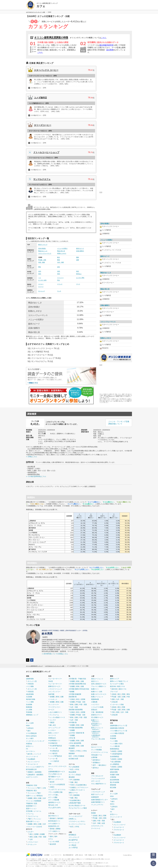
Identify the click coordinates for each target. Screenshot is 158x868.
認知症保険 (114, 772)
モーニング (41, 291)
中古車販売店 (53, 743)
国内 (51, 836)
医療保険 (29, 707)
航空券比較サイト (54, 821)
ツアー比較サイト (54, 831)
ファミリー (60, 278)
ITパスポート (81, 790)
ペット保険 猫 (115, 746)
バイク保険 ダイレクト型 (119, 731)
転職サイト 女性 (97, 692)
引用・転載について (90, 855)
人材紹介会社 (96, 732)
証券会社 (31, 728)
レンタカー (52, 730)
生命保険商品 (115, 756)
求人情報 (101, 855)
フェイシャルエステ (98, 778)
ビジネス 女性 (42, 280)
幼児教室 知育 (73, 759)
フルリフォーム (33, 816)
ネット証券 (30, 723)
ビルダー (31, 832)
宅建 (72, 782)
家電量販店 (72, 835)
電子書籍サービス (54, 777)
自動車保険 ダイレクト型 (119, 726)
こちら (104, 38)
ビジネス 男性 (80, 278)
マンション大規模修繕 (34, 801)
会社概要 (47, 855)
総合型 (52, 782)
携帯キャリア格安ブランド (119, 681)
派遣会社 (94, 710)
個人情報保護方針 (68, 855)
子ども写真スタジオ (55, 774)
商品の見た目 (61, 251)
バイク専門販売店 (56, 756)
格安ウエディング (97, 794)
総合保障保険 (115, 780)
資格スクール (73, 793)
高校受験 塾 (73, 697)
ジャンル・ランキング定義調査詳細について (119, 423)
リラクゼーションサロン (77, 821)
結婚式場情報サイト (98, 802)
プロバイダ (114, 692)
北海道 (72, 699)
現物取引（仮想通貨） (35, 772)
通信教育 (72, 748)
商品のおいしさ (43, 251)
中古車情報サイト (54, 741)
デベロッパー (32, 844)
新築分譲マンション (33, 821)
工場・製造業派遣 (97, 712)
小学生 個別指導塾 (75, 743)
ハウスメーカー (33, 842)
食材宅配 (51, 694)
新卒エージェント (97, 728)
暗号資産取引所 (31, 769)
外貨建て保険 (115, 775)
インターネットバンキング (35, 741)
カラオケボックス (97, 826)
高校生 (72, 751)
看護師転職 (95, 699)
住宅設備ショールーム (34, 811)
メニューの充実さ (62, 248)
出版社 (52, 787)
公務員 (72, 790)
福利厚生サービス (54, 802)
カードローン (31, 751)
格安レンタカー (54, 733)
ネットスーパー (54, 704)
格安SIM (114, 689)
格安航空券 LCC (54, 826)
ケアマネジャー (83, 787)
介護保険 (113, 777)
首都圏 (30, 798)
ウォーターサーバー (55, 679)
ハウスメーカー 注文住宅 (34, 827)
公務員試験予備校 (75, 803)
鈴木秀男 (110, 50)
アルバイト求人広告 (98, 739)
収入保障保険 (116, 762)
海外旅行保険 (31, 699)
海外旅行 (60, 818)
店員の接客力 (80, 251)
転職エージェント (97, 697)
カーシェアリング (54, 728)
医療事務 (77, 780)
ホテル (51, 839)
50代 (59, 274)
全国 (103, 823)
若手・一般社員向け (100, 765)
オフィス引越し (54, 795)
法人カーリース (97, 747)
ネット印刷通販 (97, 750)
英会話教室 (72, 772)
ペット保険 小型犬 (116, 744)
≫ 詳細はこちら (32, 457)
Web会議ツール (97, 755)
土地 (44, 788)
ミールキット (53, 699)
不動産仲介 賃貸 (32, 803)
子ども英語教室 (74, 767)
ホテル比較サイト (54, 824)
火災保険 (29, 697)
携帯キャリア (115, 679)
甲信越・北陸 (42, 260)
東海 (58, 260)
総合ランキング (43, 245)
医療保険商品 (115, 749)
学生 (58, 280)
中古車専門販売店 (56, 746)
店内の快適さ (42, 248)
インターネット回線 (117, 704)
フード (78, 284)
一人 (40, 278)
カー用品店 (72, 845)
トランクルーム (54, 715)
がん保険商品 (115, 764)
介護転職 (94, 702)
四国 (113, 699)
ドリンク (60, 284)
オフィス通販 (53, 797)
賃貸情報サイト (31, 806)
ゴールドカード (33, 764)
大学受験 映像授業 (75, 694)
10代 (40, 271)
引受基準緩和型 (117, 754)
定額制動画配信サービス (57, 772)
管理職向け (97, 763)
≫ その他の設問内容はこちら (36, 476)
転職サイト (95, 689)
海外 (56, 836)
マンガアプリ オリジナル (57, 790)
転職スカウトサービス (99, 694)
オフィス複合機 (54, 800)
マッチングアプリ (97, 805)
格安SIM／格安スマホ (117, 686)
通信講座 (72, 777)
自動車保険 (30, 679)
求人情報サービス (97, 717)
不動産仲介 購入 (32, 791)
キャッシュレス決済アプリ (35, 767)
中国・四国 (41, 262)
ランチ (59, 291)
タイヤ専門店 (73, 848)
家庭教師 (72, 753)
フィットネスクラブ (75, 816)
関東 (77, 257)
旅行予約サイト (54, 816)
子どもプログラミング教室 (78, 808)
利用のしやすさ (62, 253)
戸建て (39, 788)
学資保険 (29, 712)
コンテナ (53, 720)
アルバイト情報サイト (99, 686)
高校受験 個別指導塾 (76, 710)
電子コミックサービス (56, 779)
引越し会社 (52, 725)
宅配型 (52, 722)
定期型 (120, 751)
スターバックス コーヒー (46, 70)
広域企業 (115, 702)
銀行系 (30, 754)
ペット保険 (30, 702)
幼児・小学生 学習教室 (76, 756)
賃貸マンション (31, 809)
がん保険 (29, 710)
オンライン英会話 (75, 775)
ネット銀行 (30, 738)
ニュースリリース (56, 855)
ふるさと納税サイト (55, 712)
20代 (59, 271)
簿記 (76, 782)
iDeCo (112, 804)
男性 (40, 267)
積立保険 (113, 787)
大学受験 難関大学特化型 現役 (79, 689)
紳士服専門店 (73, 840)
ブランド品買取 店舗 (55, 792)
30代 (78, 271)
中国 (128, 697)
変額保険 (113, 785)
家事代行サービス (54, 686)
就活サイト (95, 681)
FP (71, 780)
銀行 (29, 731)
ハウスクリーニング (55, 689)
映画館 (93, 813)
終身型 (114, 751)
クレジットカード (32, 756)
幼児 (72, 769)
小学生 (85, 751)
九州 (44, 798)
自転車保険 (30, 694)
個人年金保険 (115, 782)
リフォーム (30, 814)
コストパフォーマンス (45, 253)
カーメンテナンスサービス (57, 766)
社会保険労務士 (81, 785)
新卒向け (96, 768)
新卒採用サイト (97, 725)
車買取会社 (52, 738)
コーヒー (41, 284)
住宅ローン (30, 746)
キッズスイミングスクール (77, 824)
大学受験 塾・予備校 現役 (77, 679)
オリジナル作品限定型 (57, 784)
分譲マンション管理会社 (34, 796)
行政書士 (73, 787)
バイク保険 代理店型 (117, 733)
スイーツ (41, 287)
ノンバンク (37, 754)
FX (27, 749)
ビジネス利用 (54, 842)
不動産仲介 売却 (32, 785)
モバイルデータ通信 (117, 684)
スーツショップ (74, 843)
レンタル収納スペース (57, 717)
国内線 (52, 829)
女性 (58, 267)
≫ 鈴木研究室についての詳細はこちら (55, 654)
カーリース (52, 735)
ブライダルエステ (97, 776)
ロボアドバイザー (32, 777)
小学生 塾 (72, 738)
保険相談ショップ (32, 715)
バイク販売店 (53, 753)
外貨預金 (29, 744)
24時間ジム (73, 819)
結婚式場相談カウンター (100, 800)
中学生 (78, 751)
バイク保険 (30, 686)
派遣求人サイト (97, 715)
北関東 (36, 834)
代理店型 (31, 684)
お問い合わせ (79, 855)
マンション (31, 788)
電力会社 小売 (53, 805)
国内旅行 (53, 818)
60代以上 (79, 274)
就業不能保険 (115, 769)
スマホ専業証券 (31, 733)
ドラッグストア (74, 837)
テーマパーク (96, 828)
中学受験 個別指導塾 (76, 728)
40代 (40, 274)
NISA (28, 726)
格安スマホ (123, 689)
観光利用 (53, 844)
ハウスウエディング (98, 792)
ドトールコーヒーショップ (46, 152)
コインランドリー (54, 692)
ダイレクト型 (32, 681)
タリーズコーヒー (43, 125)
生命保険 (29, 704)
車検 (50, 764)
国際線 (58, 829)
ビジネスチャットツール (100, 752)
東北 (58, 257)
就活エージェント (97, 679)
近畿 (77, 260)
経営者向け (97, 760)
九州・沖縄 (60, 262)
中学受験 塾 (73, 722)
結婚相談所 (95, 797)
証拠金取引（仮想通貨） (36, 775)
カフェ (51, 769)
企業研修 (94, 757)
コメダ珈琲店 (40, 98)
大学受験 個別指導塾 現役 (77, 684)
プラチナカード (119, 830)
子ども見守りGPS (54, 808)
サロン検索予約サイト (99, 784)
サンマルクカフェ (42, 179)
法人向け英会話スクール (77, 805)
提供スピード (80, 248)
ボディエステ (96, 781)
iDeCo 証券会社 (31, 736)
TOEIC (72, 785)
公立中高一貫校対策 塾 (76, 733)
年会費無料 (31, 759)
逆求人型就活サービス (99, 684)
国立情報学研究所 (106, 45)
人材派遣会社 (96, 736)
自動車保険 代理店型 (117, 728)
